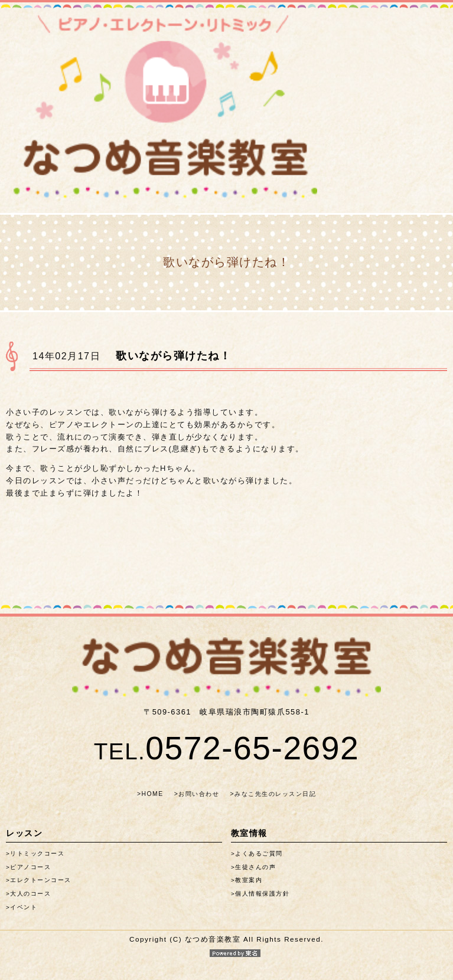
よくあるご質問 (259, 853)
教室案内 (249, 880)
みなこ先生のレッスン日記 (275, 794)
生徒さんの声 (255, 867)
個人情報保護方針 (262, 894)
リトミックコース (37, 853)
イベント (24, 907)
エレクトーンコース (41, 880)
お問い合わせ (199, 794)
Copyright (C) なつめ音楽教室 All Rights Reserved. (226, 946)
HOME (152, 794)
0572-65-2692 (227, 748)
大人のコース (30, 894)
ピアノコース (30, 867)
